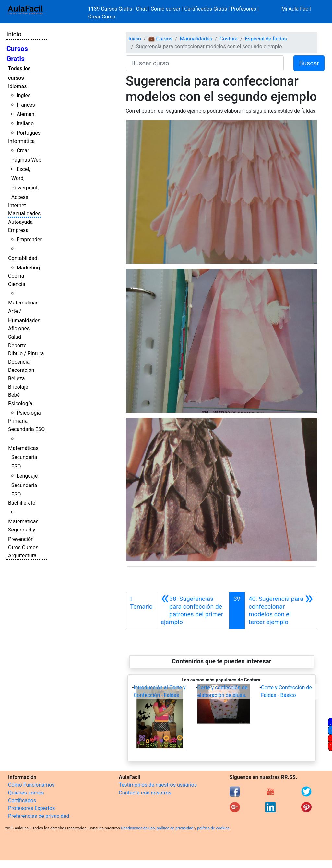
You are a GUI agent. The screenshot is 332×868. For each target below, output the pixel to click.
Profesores (243, 9)
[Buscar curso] (205, 63)
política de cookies (213, 828)
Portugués (29, 133)
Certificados (22, 800)
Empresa (18, 230)
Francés (26, 105)
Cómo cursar (166, 9)
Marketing (28, 268)
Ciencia (17, 284)
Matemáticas (23, 303)
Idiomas (17, 86)
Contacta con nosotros (145, 793)
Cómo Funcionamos (31, 785)
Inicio (14, 34)
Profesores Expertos (31, 808)
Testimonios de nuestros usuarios (158, 785)
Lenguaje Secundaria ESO (24, 485)
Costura (229, 39)
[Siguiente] (281, 611)
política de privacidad (175, 828)
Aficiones (19, 329)
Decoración (21, 370)
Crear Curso (102, 17)
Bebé (14, 395)
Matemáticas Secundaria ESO (23, 457)
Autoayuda (20, 222)
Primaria (18, 421)
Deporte (17, 345)
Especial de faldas (266, 39)
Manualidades (24, 214)
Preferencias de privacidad (39, 816)
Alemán (25, 114)
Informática (21, 141)
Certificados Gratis (206, 9)
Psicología (20, 403)
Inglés (24, 95)
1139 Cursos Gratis (111, 9)
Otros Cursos (23, 548)
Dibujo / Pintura (26, 354)
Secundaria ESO (26, 429)
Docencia (19, 362)
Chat (142, 9)
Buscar (309, 63)
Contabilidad (23, 258)
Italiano (25, 124)
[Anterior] (193, 611)
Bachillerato (22, 503)
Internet (17, 206)
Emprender (29, 240)
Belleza (16, 378)
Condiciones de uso (138, 828)
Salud (15, 337)
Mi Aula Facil (296, 9)
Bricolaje (18, 387)
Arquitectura (22, 556)
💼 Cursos (160, 39)
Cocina (16, 276)
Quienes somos (26, 793)
